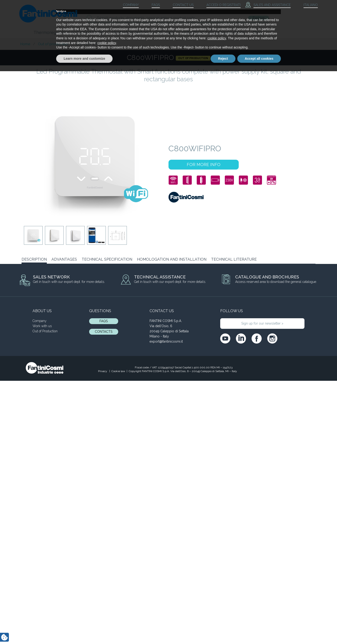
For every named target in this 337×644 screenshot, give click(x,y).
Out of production (53, 44)
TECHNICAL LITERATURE (234, 259)
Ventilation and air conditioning (143, 32)
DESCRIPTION (34, 259)
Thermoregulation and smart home (69, 32)
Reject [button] (223, 631)
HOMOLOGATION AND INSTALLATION (172, 259)
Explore (259, 18)
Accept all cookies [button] (259, 631)
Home (25, 44)
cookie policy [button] (217, 611)
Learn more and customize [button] (84, 631)
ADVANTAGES (64, 259)
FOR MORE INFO (204, 165)
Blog (258, 32)
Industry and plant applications (214, 32)
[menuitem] (307, 5)
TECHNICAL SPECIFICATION (107, 259)
